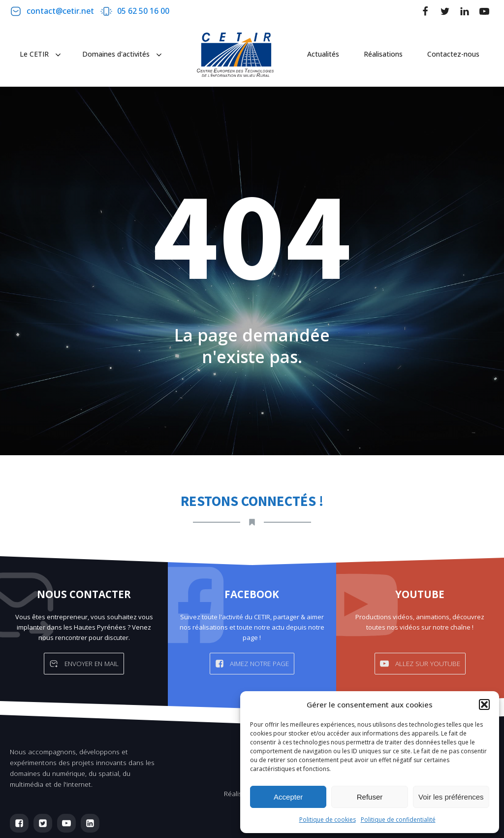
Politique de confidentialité (398, 820)
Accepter (288, 797)
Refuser (370, 797)
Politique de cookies (328, 820)
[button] (484, 704)
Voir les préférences (451, 797)
